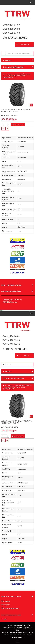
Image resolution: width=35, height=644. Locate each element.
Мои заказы (6, 601)
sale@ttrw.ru (19, 38)
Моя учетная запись (11, 285)
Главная (8, 60)
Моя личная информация (10, 608)
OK (17, 641)
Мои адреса (6, 605)
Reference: (5, 116)
